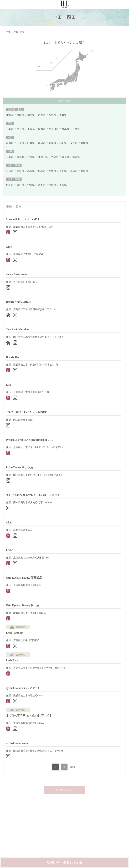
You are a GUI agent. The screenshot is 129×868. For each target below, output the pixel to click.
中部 (10, 137)
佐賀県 (10, 185)
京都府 (20, 157)
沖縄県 (31, 185)
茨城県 (76, 129)
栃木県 (42, 129)
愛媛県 (52, 171)
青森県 (63, 115)
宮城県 (20, 115)
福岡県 (52, 185)
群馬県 (65, 129)
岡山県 (20, 171)
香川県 (63, 171)
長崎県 (63, 185)
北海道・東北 (15, 110)
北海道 (10, 115)
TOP (8, 32)
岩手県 (42, 115)
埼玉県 (20, 129)
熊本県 (42, 185)
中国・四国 (14, 165)
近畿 (10, 151)
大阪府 (55, 157)
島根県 (31, 171)
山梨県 (20, 143)
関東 (10, 123)
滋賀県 (76, 157)
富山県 (10, 143)
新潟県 (52, 143)
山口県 (10, 171)
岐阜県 (31, 143)
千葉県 (10, 129)
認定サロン (21, 627)
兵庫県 (31, 157)
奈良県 (65, 157)
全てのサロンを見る (64, 790)
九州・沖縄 (14, 179)
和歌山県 (43, 157)
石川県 (63, 143)
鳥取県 (84, 171)
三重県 (10, 157)
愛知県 (42, 143)
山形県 (31, 115)
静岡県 (84, 143)
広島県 (42, 171)
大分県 (20, 185)
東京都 (31, 129)
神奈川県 (54, 129)
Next (72, 767)
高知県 (74, 171)
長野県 (74, 143)
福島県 (52, 115)
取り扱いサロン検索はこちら (63, 863)
